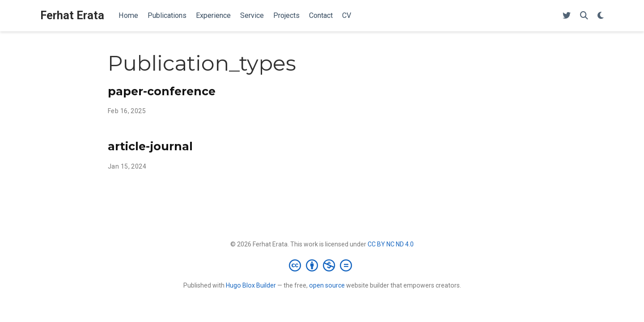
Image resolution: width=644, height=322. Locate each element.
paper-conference (162, 91)
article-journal (150, 146)
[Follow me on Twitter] (567, 16)
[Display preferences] (601, 16)
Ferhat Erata (72, 15)
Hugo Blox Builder (251, 285)
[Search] (584, 16)
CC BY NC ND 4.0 (391, 244)
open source (327, 285)
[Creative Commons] (322, 265)
